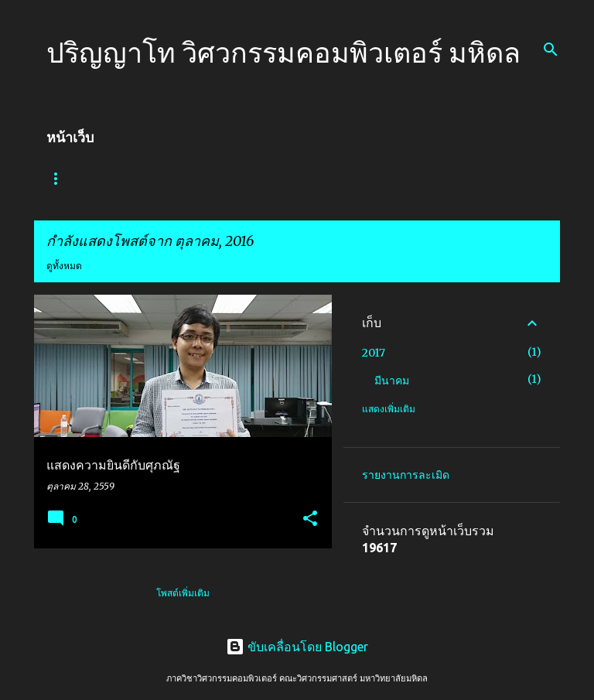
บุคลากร (317, 178)
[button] (310, 519)
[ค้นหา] (551, 50)
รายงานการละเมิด (406, 475)
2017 (374, 353)
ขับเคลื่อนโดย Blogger (297, 647)
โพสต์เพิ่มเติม (183, 593)
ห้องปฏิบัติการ (462, 178)
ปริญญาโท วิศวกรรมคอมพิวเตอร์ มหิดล (283, 52)
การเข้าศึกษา (239, 178)
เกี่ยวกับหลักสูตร (147, 178)
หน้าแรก (63, 178)
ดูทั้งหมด (64, 266)
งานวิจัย (384, 178)
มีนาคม (392, 381)
